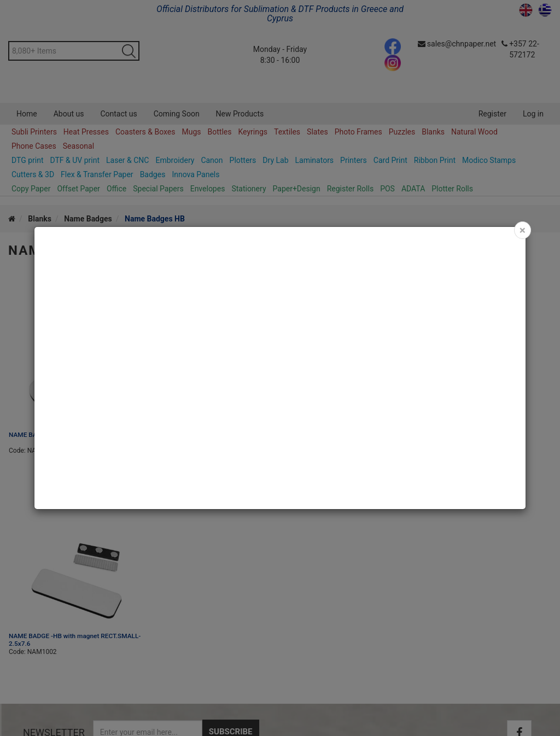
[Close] (523, 230)
